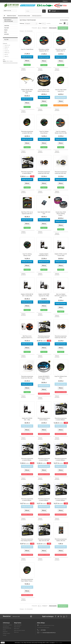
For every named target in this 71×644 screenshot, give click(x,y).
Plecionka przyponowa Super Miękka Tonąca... (27, 580)
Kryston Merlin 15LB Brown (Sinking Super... (44, 90)
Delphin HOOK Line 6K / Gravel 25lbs (61, 255)
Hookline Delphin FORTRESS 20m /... (44, 255)
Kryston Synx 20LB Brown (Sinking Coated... (61, 214)
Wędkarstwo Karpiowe (12, 16)
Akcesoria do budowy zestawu (24, 16)
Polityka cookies (6, 633)
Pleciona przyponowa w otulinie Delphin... (44, 419)
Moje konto (18, 623)
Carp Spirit (7, 28)
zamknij (3, 643)
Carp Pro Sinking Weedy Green (27, 255)
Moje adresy (17, 629)
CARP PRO (7, 26)
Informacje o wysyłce (7, 625)
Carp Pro (7, 45)
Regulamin (5, 632)
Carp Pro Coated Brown (27, 49)
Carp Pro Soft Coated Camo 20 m (61, 90)
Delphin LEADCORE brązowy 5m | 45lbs (44, 295)
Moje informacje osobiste (20, 630)
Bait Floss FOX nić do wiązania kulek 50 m (27, 213)
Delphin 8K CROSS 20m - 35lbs (27, 419)
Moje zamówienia (18, 625)
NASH (6, 32)
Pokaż (40, 23)
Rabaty (4, 630)
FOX (6, 49)
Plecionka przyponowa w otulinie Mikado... (27, 173)
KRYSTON (6, 34)
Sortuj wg (22, 23)
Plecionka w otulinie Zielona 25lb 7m (61, 50)
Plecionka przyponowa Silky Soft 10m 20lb (44, 540)
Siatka (65, 24)
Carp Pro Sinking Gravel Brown (44, 132)
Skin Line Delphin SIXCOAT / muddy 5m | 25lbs (61, 296)
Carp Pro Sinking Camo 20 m (61, 377)
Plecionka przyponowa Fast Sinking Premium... (44, 337)
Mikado (7, 53)
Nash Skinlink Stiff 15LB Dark (44, 213)
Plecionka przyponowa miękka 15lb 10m (61, 540)
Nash (6, 55)
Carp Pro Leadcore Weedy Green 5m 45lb (61, 132)
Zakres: (5, 61)
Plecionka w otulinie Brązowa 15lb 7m (44, 50)
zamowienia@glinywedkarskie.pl (49, 633)
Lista (67, 24)
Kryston (7, 51)
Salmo (7, 56)
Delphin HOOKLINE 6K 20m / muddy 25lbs (27, 295)
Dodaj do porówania (23, 69)
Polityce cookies (59, 643)
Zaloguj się (65, 1)
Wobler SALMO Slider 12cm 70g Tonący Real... (27, 91)
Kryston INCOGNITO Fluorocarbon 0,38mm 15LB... (44, 378)
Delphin (6, 30)
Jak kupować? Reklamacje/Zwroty (7, 627)
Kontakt (5, 635)
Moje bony (16, 632)
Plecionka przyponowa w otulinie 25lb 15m (27, 132)
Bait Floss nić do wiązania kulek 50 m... (27, 337)
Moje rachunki (17, 627)
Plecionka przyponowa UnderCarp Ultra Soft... (44, 173)
